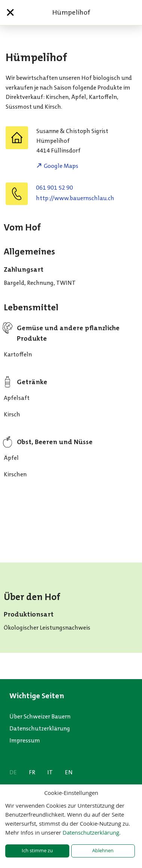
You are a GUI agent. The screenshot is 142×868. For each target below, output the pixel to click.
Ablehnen (103, 851)
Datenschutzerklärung (40, 728)
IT (50, 772)
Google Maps (61, 166)
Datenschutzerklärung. (92, 832)
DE (13, 772)
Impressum (25, 740)
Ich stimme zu (37, 851)
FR (32, 772)
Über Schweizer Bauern (40, 716)
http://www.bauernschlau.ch (75, 198)
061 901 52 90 (55, 188)
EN (69, 772)
